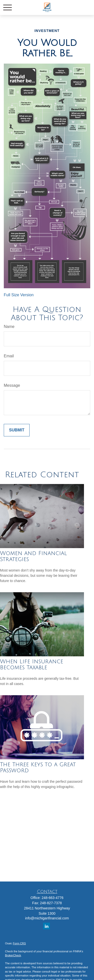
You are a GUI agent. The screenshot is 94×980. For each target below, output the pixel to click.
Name (9, 327)
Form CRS (19, 943)
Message (12, 385)
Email (9, 356)
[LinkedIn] (46, 926)
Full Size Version (19, 295)
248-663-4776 (53, 898)
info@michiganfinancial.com (47, 918)
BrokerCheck (13, 955)
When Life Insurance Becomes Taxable (32, 665)
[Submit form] (17, 430)
